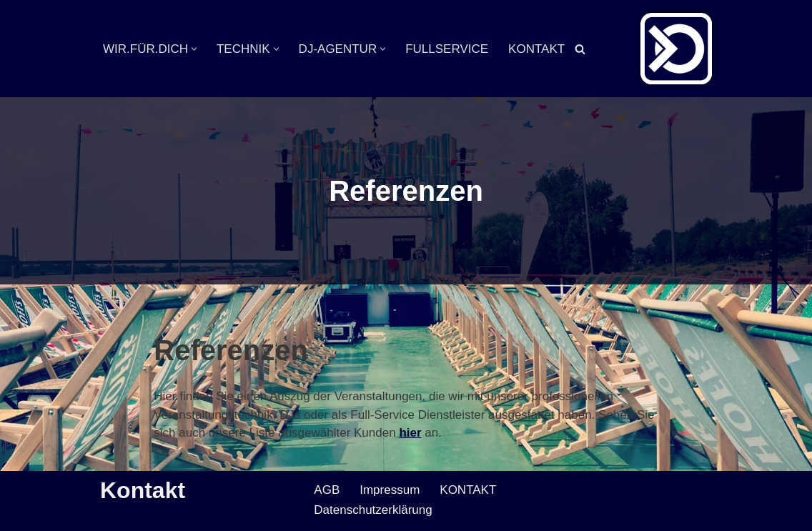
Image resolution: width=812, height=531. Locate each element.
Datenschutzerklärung (373, 510)
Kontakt (143, 490)
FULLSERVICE (447, 49)
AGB (327, 490)
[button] (194, 49)
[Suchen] (580, 49)
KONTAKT (536, 49)
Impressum (390, 490)
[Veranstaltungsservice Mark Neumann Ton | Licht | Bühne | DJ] (676, 49)
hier (410, 433)
